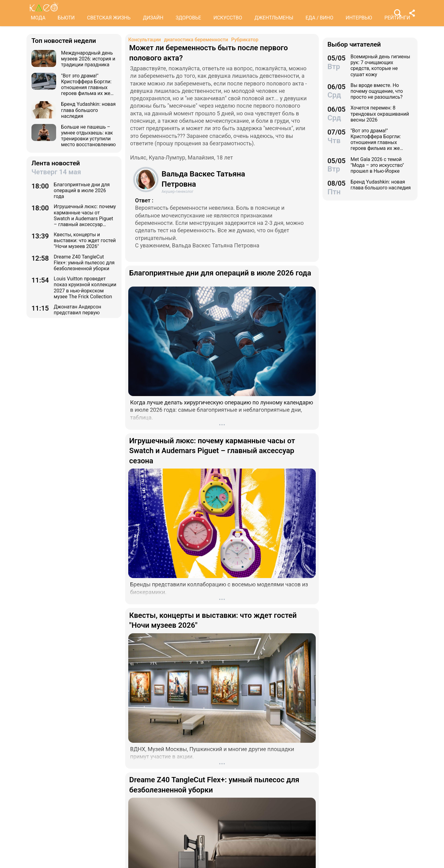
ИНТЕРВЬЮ (359, 18)
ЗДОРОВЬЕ (189, 18)
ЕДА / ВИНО (319, 18)
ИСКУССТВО (228, 18)
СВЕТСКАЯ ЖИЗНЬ (109, 18)
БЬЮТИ (66, 18)
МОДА (38, 18)
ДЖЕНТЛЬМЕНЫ (274, 18)
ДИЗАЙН (153, 18)
